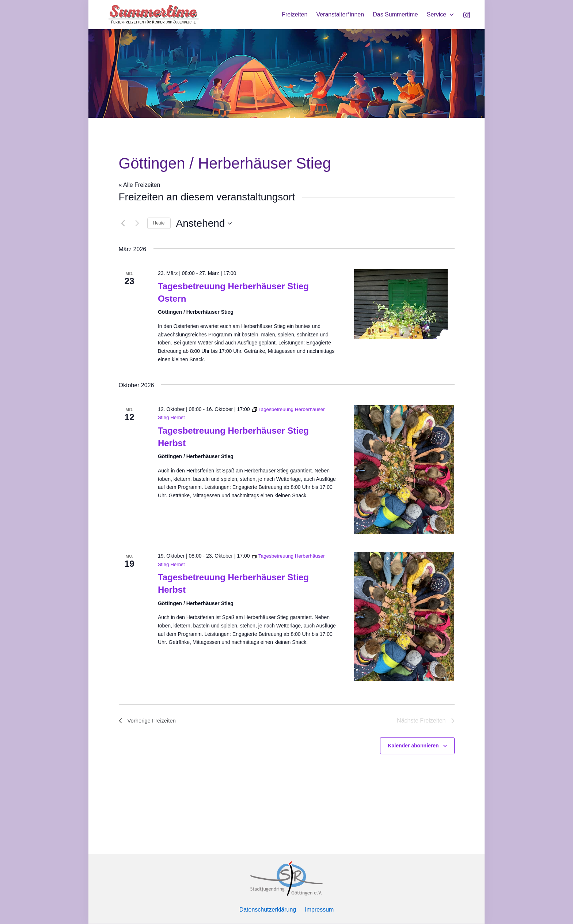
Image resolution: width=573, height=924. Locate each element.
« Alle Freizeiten (140, 185)
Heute (159, 223)
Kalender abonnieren (413, 746)
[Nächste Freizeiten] (137, 223)
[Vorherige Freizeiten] (123, 223)
